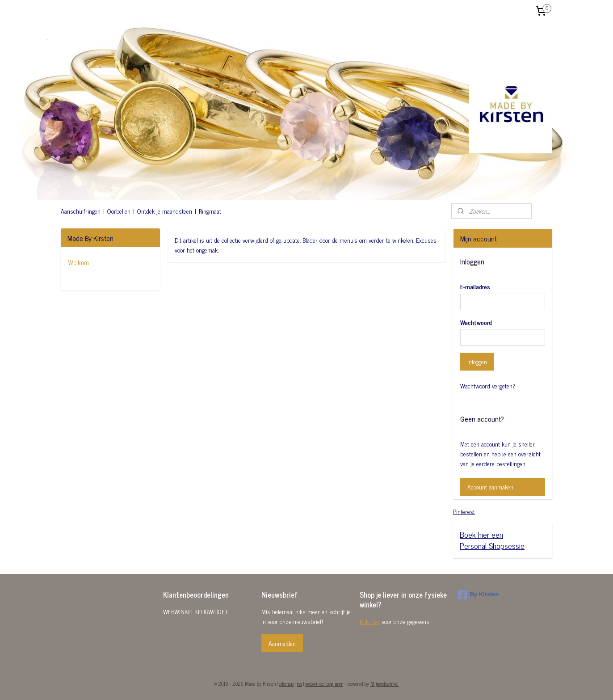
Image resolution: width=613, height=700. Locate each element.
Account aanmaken (490, 487)
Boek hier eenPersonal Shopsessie (492, 540)
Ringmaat (210, 211)
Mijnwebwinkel (384, 683)
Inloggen (477, 361)
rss (299, 683)
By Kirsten (479, 595)
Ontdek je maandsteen (165, 211)
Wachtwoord (476, 322)
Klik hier (370, 621)
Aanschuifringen (81, 211)
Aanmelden (282, 643)
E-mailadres (475, 286)
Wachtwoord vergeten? (488, 386)
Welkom (78, 263)
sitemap (286, 683)
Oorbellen (119, 211)
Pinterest (464, 511)
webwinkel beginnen (324, 683)
